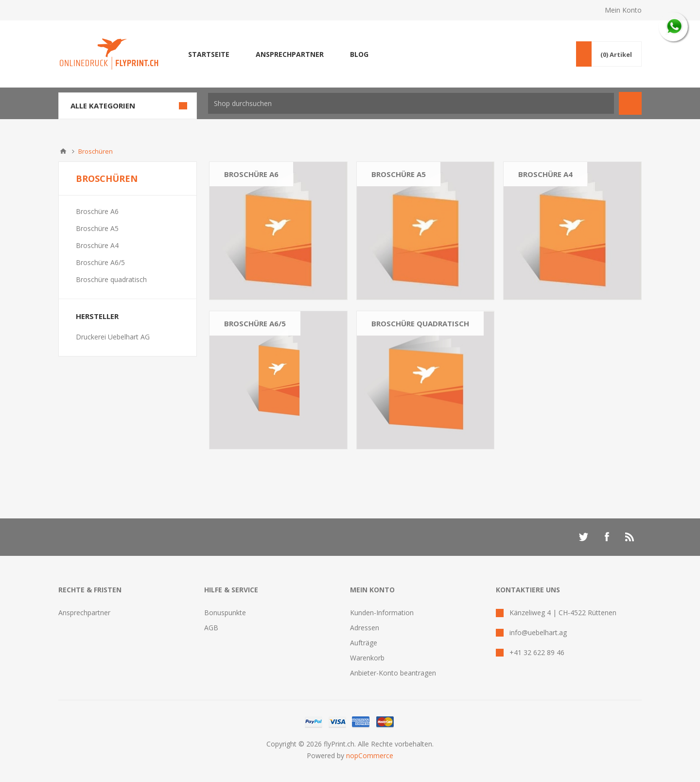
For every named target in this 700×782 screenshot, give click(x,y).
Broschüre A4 (545, 174)
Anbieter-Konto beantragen (393, 673)
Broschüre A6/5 (255, 323)
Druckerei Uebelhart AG (113, 337)
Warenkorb (367, 658)
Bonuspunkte (225, 613)
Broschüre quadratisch (420, 323)
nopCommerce (370, 755)
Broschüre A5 (399, 174)
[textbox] (411, 103)
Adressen (365, 628)
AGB (211, 628)
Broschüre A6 (251, 174)
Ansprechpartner (84, 613)
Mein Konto (623, 10)
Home (63, 151)
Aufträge (364, 643)
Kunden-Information (382, 613)
